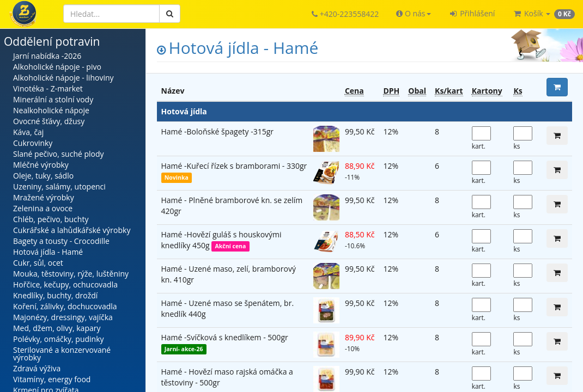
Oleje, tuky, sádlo (43, 176)
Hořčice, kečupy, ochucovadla (65, 284)
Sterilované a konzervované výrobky (62, 354)
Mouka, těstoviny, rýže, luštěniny (71, 274)
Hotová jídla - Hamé (48, 252)
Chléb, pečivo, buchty (51, 219)
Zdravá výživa (37, 368)
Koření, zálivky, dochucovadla (65, 306)
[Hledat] (111, 14)
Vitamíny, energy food (52, 379)
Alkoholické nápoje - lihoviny (63, 78)
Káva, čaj (28, 132)
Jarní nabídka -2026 (47, 56)
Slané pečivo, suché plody (59, 154)
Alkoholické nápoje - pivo (57, 67)
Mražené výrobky (44, 197)
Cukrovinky (33, 143)
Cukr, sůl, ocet (38, 263)
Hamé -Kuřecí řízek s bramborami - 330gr (234, 166)
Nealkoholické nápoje (51, 110)
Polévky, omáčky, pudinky (59, 339)
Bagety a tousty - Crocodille (61, 241)
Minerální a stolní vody (53, 99)
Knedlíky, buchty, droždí (55, 295)
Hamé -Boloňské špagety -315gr (218, 131)
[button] (413, 14)
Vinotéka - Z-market (48, 88)
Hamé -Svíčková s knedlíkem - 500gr (225, 337)
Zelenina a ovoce (43, 208)
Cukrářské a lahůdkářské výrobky (72, 230)
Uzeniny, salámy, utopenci (59, 186)
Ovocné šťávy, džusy (49, 121)
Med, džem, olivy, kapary (57, 328)
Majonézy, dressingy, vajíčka (63, 317)
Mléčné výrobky (41, 165)
